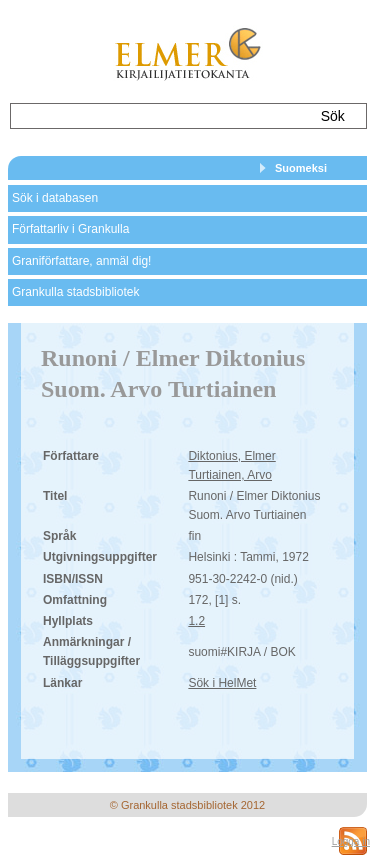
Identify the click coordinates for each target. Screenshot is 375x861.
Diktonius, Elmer (231, 456)
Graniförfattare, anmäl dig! (81, 261)
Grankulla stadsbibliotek (75, 292)
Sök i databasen (55, 198)
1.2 (196, 621)
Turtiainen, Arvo (230, 475)
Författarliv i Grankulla (70, 229)
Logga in (351, 841)
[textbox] (158, 116)
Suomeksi (301, 168)
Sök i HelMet (222, 683)
